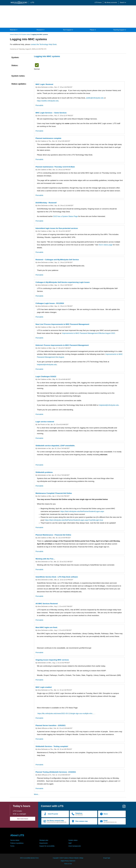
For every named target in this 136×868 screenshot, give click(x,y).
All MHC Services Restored (47, 604)
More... (37, 794)
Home (12, 34)
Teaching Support (120, 30)
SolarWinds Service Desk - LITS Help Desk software (57, 577)
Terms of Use (68, 864)
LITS (32, 2)
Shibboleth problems (44, 472)
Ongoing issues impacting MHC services (52, 660)
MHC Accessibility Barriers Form (29, 858)
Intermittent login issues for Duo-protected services (57, 228)
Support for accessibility (47, 846)
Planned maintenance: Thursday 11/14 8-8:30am (55, 167)
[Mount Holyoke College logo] (19, 3)
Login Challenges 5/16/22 (46, 376)
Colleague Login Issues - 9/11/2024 (50, 303)
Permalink (39, 105)
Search (123, 2)
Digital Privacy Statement (68, 861)
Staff (70, 843)
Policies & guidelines (17, 843)
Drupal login (107, 858)
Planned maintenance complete (48, 138)
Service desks (15, 840)
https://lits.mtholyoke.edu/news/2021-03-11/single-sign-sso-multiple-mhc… (66, 713)
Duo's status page (106, 245)
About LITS (18, 34)
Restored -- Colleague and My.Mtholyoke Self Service (57, 260)
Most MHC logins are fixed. (47, 627)
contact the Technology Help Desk (44, 44)
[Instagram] (124, 807)
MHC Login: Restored (44, 84)
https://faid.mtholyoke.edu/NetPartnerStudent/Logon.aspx (82, 511)
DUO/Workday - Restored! (46, 203)
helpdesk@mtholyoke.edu (47, 365)
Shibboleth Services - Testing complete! (52, 746)
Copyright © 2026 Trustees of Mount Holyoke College (68, 858)
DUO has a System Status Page (65, 216)
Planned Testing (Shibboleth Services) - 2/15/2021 (56, 772)
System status (26, 34)
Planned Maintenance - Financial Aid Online (53, 535)
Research (41, 30)
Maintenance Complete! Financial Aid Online (54, 493)
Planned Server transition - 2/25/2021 (51, 725)
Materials (14, 30)
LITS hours (98, 2)
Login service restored (45, 422)
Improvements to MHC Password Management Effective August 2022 (88, 333)
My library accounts (111, 2)
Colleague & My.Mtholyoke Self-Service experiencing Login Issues (63, 282)
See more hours (23, 819)
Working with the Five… (45, 559)
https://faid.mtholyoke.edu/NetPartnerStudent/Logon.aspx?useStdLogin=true (74, 520)
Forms (12, 846)
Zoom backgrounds (75, 846)
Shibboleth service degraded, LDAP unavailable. (55, 446)
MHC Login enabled (44, 687)
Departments (44, 843)
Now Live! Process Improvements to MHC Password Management (62, 324)
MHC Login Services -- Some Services (51, 113)
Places (93, 30)
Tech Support (68, 30)
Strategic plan (44, 840)
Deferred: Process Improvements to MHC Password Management (62, 345)
